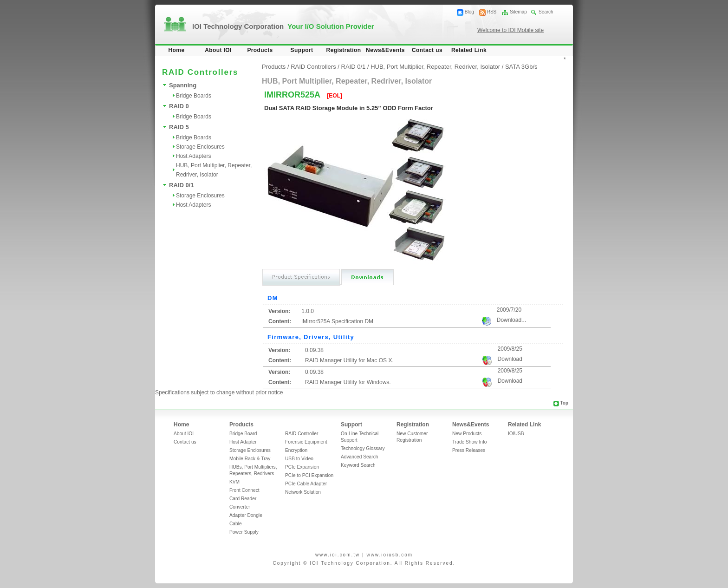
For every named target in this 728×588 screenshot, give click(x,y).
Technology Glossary (363, 448)
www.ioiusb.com (390, 555)
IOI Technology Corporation (283, 26)
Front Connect (244, 490)
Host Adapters (193, 156)
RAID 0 (179, 106)
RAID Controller (302, 434)
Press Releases (469, 450)
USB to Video (299, 459)
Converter (240, 507)
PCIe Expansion (302, 467)
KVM (234, 482)
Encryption (296, 450)
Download (510, 359)
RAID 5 (179, 127)
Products (260, 50)
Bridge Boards (194, 96)
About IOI (218, 50)
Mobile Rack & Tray (250, 459)
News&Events (385, 50)
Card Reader (243, 499)
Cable (236, 524)
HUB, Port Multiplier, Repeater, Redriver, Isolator (435, 67)
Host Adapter (243, 442)
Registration (344, 50)
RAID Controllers (313, 67)
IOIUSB (516, 434)
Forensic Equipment (306, 442)
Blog (469, 12)
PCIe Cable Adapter (306, 484)
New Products (467, 434)
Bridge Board (243, 434)
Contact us (427, 50)
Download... (511, 320)
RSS (492, 12)
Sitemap (518, 12)
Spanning (183, 85)
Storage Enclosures (200, 147)
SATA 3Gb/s (521, 67)
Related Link (469, 50)
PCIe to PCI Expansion (309, 475)
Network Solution (303, 492)
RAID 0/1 (181, 185)
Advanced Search (359, 457)
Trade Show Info (469, 442)
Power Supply (244, 532)
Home (177, 50)
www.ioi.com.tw (338, 555)
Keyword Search (358, 465)
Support (302, 50)
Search (546, 12)
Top (564, 403)
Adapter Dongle (246, 515)
